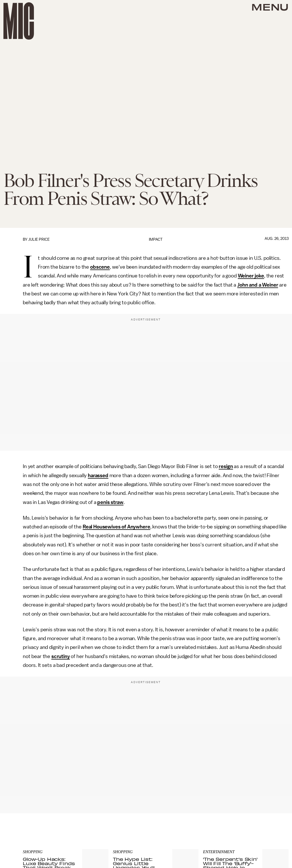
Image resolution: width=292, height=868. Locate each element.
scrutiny (61, 656)
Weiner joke (251, 276)
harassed (98, 475)
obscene (100, 267)
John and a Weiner (258, 285)
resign (226, 466)
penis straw (110, 502)
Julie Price (39, 239)
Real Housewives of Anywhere (116, 527)
